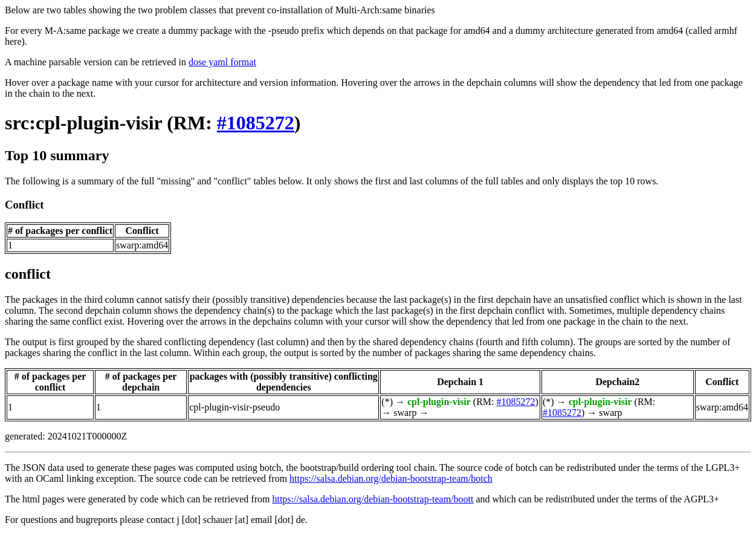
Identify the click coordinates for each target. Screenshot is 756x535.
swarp (405, 413)
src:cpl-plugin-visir (83, 123)
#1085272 (256, 123)
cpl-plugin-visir (439, 402)
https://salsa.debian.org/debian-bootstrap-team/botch (391, 478)
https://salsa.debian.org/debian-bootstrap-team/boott (373, 499)
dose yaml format (222, 62)
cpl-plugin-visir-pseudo (234, 407)
